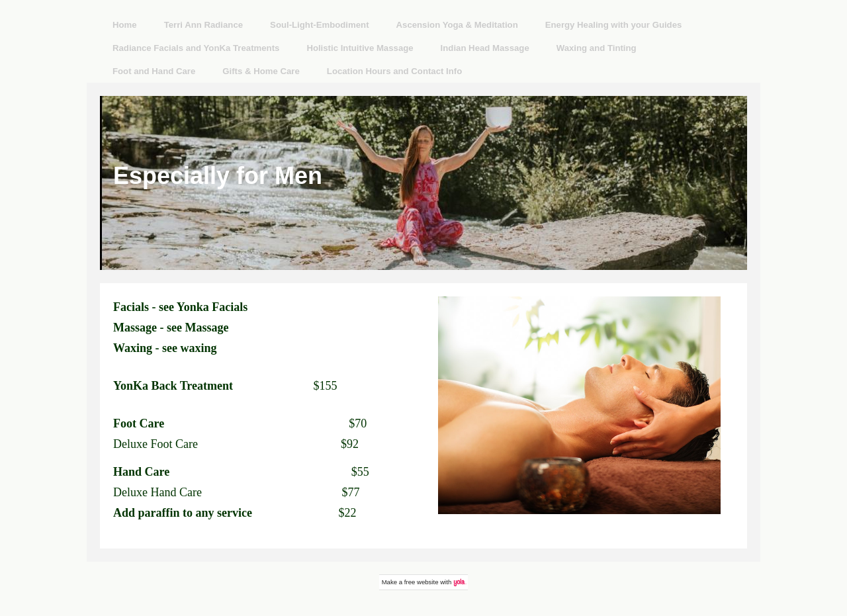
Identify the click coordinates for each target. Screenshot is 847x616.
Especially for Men (218, 176)
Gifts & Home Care (261, 71)
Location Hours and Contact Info (394, 71)
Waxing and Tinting (597, 48)
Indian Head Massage (485, 48)
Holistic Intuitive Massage (360, 48)
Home (125, 25)
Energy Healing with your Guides (614, 25)
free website (422, 582)
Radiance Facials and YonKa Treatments (196, 48)
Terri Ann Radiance (203, 25)
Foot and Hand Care (154, 71)
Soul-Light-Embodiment (319, 25)
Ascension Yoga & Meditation (457, 25)
